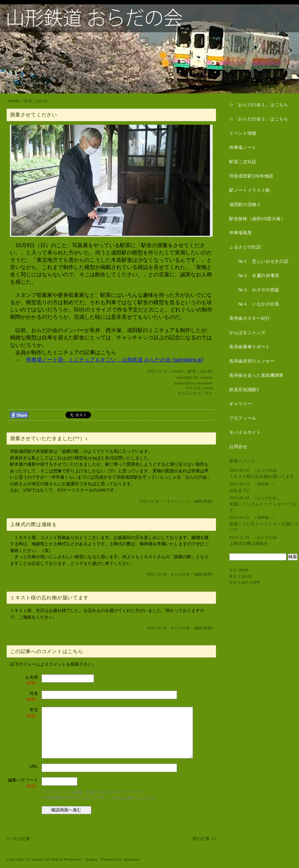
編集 (199, 501)
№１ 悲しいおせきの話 (259, 261)
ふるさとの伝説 (245, 247)
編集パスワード (23, 783)
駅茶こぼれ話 (36, 101)
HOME (14, 101)
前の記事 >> (204, 839)
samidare (204, 383)
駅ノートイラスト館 (250, 190)
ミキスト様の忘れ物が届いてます (262, 476)
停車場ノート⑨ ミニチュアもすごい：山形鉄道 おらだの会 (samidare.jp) (115, 360)
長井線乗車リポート (250, 347)
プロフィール (243, 418)
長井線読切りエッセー (252, 361)
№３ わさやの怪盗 (254, 290)
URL (34, 766)
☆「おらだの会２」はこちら (259, 119)
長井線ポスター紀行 (250, 318)
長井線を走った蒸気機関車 (256, 375)
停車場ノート (243, 147)
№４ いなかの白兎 (254, 304)
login (92, 859)
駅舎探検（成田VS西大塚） (257, 219)
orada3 (206, 377)
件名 (23, 696)
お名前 (23, 680)
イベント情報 (243, 133)
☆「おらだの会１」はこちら (259, 105)
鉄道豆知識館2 (244, 390)
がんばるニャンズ (247, 333)
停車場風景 (241, 233)
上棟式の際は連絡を (249, 543)
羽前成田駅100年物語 (251, 176)
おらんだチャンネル (195, 393)
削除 (207, 501)
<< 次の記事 (18, 839)
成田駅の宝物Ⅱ (245, 204)
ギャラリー (241, 404)
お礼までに (240, 490)
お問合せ (238, 447)
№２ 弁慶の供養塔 (254, 275)
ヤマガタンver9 (199, 388)
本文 (23, 713)
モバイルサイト (245, 432)
